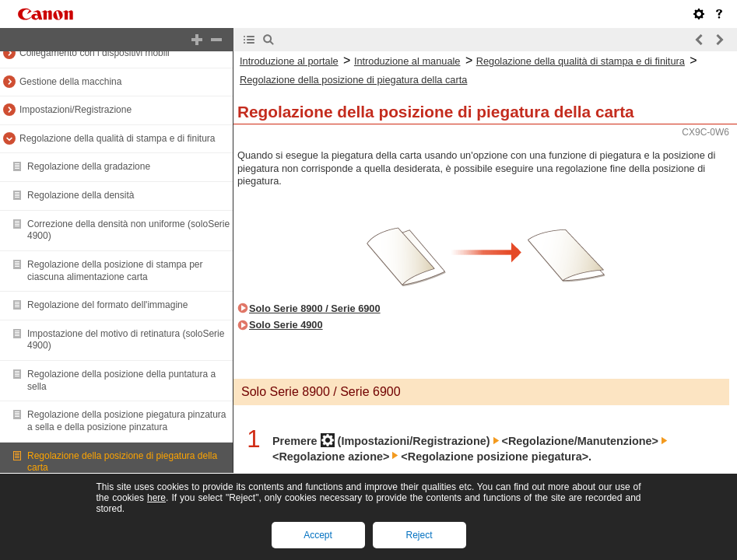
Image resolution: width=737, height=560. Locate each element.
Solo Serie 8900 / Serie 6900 (315, 308)
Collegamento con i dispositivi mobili (95, 53)
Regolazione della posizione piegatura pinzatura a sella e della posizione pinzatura (127, 421)
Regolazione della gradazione (89, 166)
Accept (318, 535)
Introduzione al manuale (407, 61)
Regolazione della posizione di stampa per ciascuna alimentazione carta (115, 271)
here (156, 498)
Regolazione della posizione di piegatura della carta (353, 80)
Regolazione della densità (81, 195)
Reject (419, 535)
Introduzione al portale (289, 61)
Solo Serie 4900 (286, 325)
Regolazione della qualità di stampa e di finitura (118, 138)
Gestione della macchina (70, 82)
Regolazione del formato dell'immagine (107, 305)
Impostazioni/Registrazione (75, 110)
